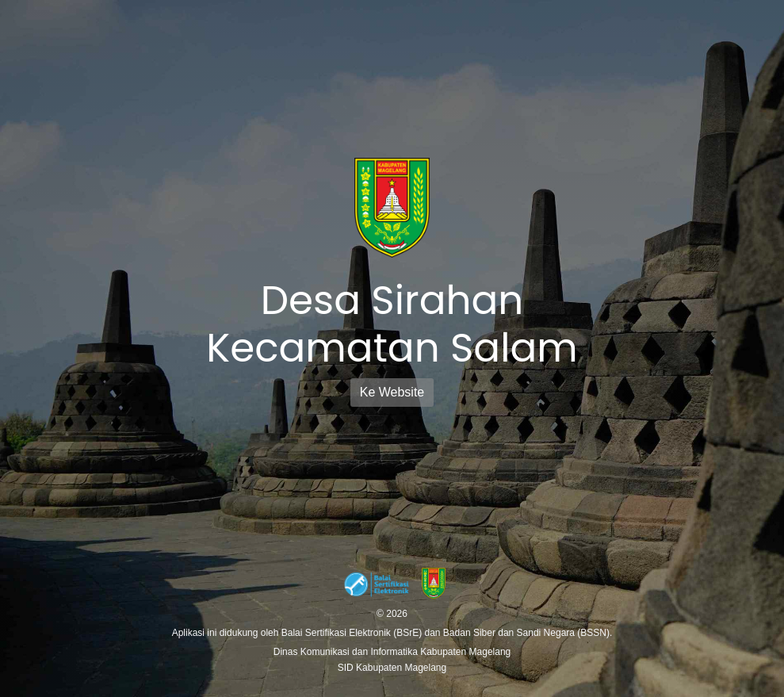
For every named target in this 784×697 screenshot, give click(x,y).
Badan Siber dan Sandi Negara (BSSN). (528, 633)
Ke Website (392, 392)
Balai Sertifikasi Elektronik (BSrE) (353, 633)
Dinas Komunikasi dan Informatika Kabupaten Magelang (392, 652)
